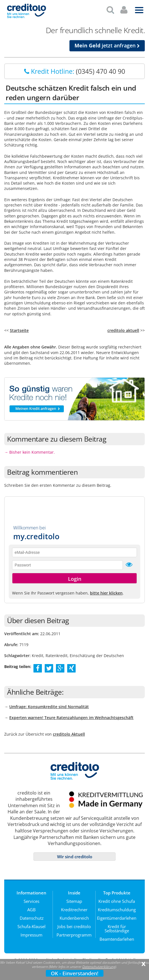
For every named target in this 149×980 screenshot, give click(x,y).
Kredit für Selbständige (117, 926)
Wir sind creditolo (75, 854)
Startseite (19, 328)
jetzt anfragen (107, 43)
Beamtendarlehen (117, 937)
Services (31, 899)
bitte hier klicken (106, 591)
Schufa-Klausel (31, 924)
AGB (31, 907)
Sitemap (74, 899)
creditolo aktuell (123, 328)
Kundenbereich (74, 916)
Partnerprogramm (74, 933)
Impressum (31, 933)
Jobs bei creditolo (74, 924)
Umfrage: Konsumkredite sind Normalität (49, 704)
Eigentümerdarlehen (117, 916)
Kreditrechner (74, 907)
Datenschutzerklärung (99, 967)
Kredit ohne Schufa (117, 899)
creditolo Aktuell (69, 732)
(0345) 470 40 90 (101, 69)
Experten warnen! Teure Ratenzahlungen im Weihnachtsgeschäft (71, 715)
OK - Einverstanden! (75, 973)
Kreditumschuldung (117, 907)
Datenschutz (32, 916)
